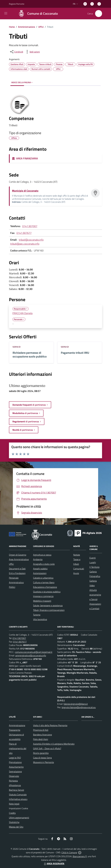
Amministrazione (27, 27)
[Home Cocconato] (37, 14)
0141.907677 (24, 233)
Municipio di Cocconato (25, 191)
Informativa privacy (18, 799)
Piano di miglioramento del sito (18, 748)
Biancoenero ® (80, 856)
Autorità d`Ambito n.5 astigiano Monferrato (54, 744)
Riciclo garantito (41, 753)
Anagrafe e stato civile (44, 564)
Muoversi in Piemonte (44, 762)
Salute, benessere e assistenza (48, 605)
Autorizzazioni (40, 573)
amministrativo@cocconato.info (31, 655)
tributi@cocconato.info (31, 240)
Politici (12, 587)
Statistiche (14, 822)
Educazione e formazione (45, 587)
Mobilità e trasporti (42, 601)
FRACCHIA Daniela (22, 313)
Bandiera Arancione (42, 735)
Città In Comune (69, 852)
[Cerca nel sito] (99, 14)
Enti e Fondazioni (17, 573)
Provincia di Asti (41, 730)
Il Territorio (94, 567)
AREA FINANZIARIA (25, 158)
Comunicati (79, 569)
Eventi (93, 558)
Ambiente (38, 559)
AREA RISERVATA (54, 864)
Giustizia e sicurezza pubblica (47, 592)
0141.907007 (30, 226)
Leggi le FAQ (15, 758)
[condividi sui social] (16, 52)
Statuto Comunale (18, 795)
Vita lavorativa (40, 619)
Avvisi (76, 573)
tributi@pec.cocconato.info (25, 244)
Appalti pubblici (40, 569)
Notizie (77, 555)
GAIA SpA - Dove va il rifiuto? (47, 748)
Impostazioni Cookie (18, 808)
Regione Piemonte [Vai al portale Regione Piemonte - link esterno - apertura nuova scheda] (17, 4)
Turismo (37, 615)
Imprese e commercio (43, 596)
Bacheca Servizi (16, 790)
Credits (12, 813)
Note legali (14, 804)
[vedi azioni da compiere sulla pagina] (32, 52)
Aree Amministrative (19, 559)
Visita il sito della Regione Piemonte (50, 725)
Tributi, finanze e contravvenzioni (49, 610)
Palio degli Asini (41, 739)
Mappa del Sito (16, 827)
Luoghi (93, 562)
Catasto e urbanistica (43, 578)
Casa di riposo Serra (42, 758)
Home (12, 27)
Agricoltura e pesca (42, 555)
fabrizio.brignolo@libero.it (76, 704)
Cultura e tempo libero (44, 582)
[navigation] (6, 13)
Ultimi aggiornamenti (19, 818)
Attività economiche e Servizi (95, 595)
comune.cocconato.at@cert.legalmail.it (34, 652)
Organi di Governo (18, 555)
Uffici (41, 27)
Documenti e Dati (17, 569)
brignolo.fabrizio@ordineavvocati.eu (79, 707)
